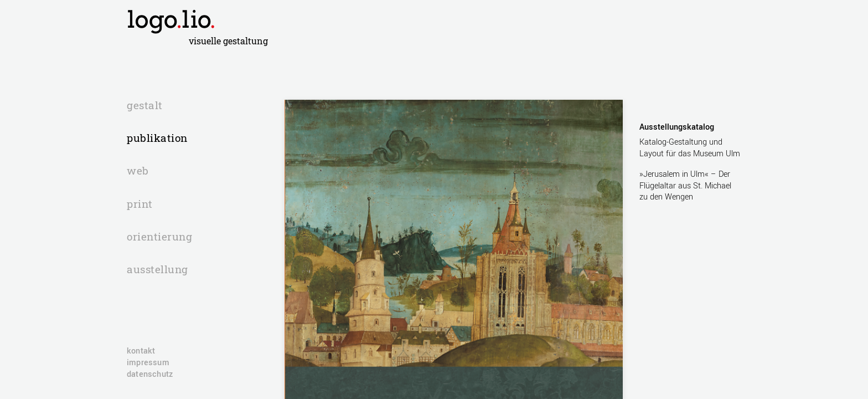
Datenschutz (150, 375)
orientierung (159, 237)
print (140, 204)
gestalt (145, 106)
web (138, 171)
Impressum (148, 363)
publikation (157, 139)
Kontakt (141, 351)
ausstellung (157, 270)
